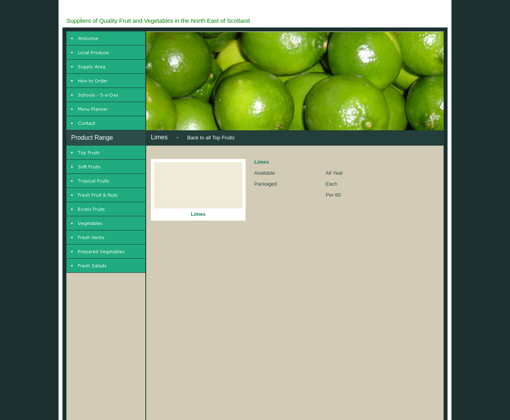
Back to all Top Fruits (211, 138)
